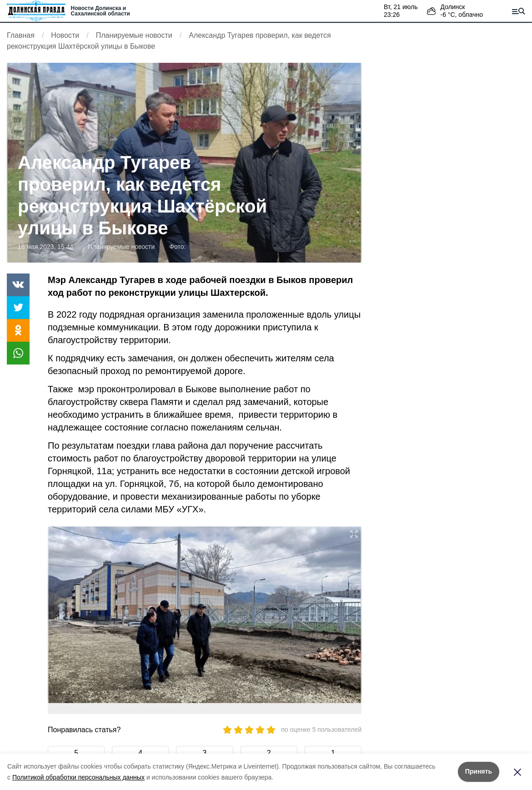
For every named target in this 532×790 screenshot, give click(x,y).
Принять (479, 771)
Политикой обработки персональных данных (78, 777)
